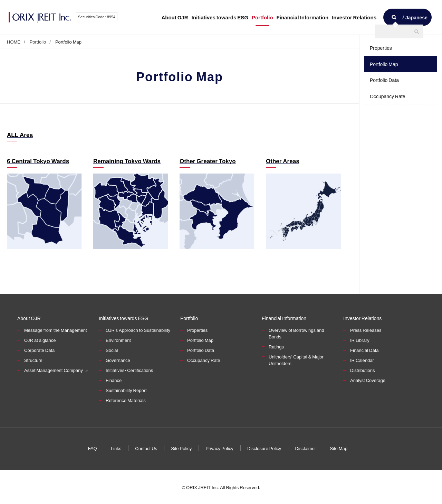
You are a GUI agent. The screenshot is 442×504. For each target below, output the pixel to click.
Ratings (276, 347)
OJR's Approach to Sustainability (138, 330)
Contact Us (146, 448)
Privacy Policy (219, 448)
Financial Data (364, 350)
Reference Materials (126, 400)
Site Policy (181, 448)
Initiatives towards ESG (220, 17)
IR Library (360, 340)
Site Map (339, 448)
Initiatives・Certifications (129, 370)
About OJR (175, 17)
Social (112, 350)
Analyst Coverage (368, 380)
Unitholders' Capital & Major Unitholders (296, 360)
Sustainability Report (126, 390)
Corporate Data (39, 350)
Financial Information (303, 17)
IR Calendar (362, 360)
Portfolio (262, 17)
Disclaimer (305, 448)
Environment (118, 340)
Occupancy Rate (388, 96)
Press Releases (366, 330)
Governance (118, 360)
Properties (381, 48)
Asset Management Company (54, 370)
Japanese (416, 17)
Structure (33, 360)
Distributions (363, 370)
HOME (14, 42)
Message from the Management (56, 330)
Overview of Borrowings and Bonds (296, 333)
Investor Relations (354, 17)
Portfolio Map (384, 64)
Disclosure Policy (264, 448)
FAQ (93, 448)
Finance (114, 380)
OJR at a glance (40, 340)
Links (116, 448)
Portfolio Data (384, 80)
